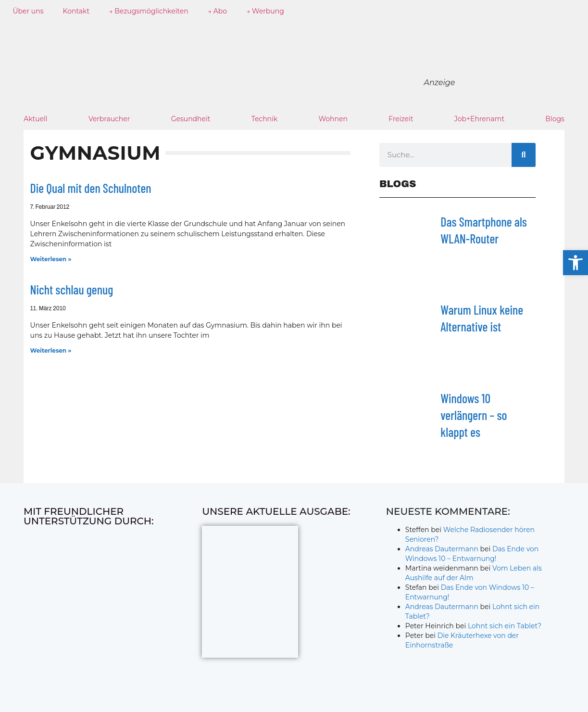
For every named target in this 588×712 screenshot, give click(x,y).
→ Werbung (265, 11)
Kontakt (76, 11)
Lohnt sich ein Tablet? (505, 626)
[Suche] (524, 155)
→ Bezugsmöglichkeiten (149, 11)
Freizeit (401, 119)
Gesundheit (191, 119)
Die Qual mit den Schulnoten (91, 188)
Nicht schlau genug (72, 289)
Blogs (555, 119)
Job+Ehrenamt (479, 119)
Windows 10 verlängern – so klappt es (474, 415)
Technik (265, 119)
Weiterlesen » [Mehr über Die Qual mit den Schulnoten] (51, 259)
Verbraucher (109, 119)
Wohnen (333, 119)
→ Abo (217, 11)
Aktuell (36, 119)
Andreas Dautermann (442, 549)
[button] (575, 263)
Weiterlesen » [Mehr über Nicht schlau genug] (51, 350)
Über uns (28, 11)
